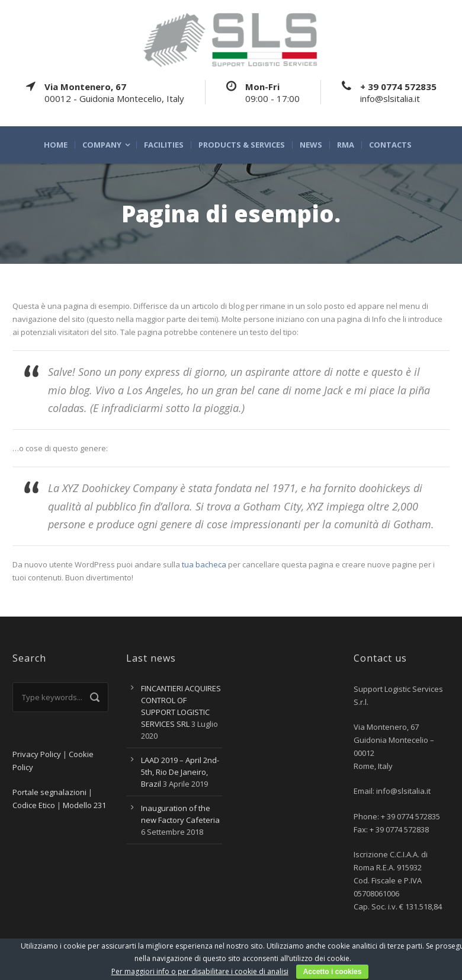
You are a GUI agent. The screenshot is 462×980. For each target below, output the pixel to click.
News (311, 145)
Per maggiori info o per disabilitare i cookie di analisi (200, 971)
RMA (346, 145)
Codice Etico (34, 805)
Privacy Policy (37, 754)
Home (56, 145)
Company (102, 145)
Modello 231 (84, 805)
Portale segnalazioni (49, 792)
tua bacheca (204, 564)
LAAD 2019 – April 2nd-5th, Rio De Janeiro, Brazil (180, 772)
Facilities (164, 145)
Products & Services (242, 145)
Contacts (390, 145)
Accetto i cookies (333, 972)
